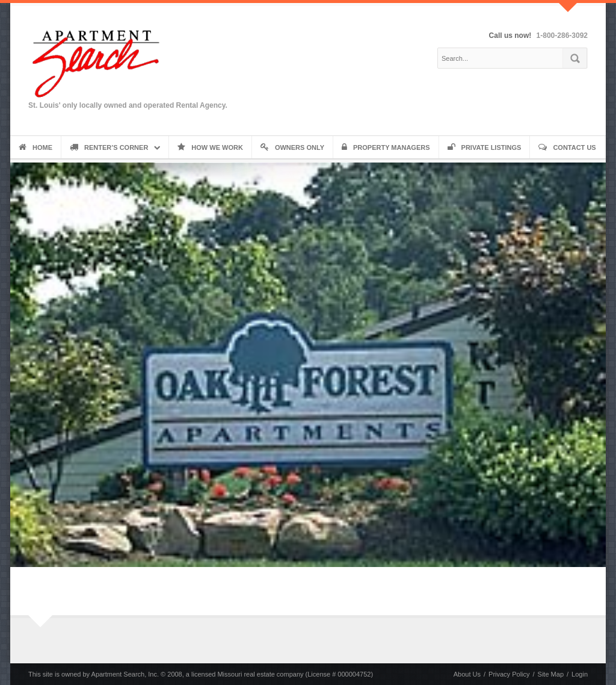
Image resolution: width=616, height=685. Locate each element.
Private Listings (485, 147)
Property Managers (386, 147)
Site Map (551, 674)
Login (580, 674)
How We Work (210, 147)
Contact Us (567, 147)
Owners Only (292, 147)
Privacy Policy (509, 674)
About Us (467, 674)
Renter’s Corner (109, 147)
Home (35, 147)
